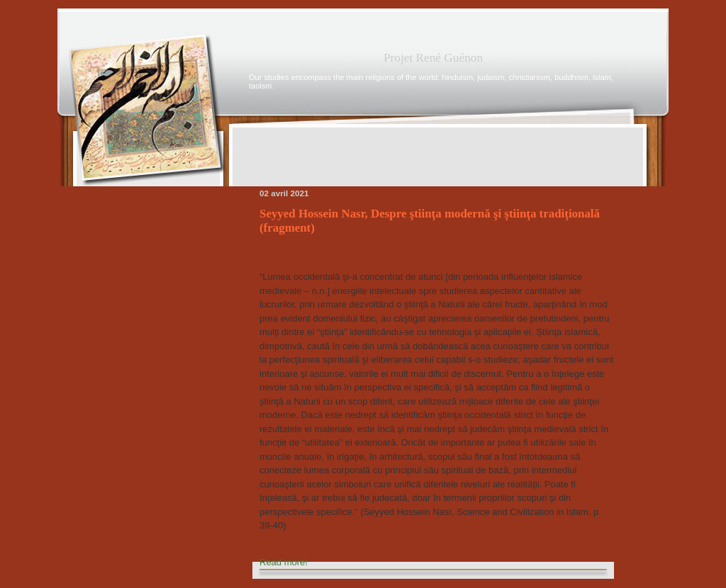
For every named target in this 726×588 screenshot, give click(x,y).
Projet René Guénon (433, 58)
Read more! (284, 562)
